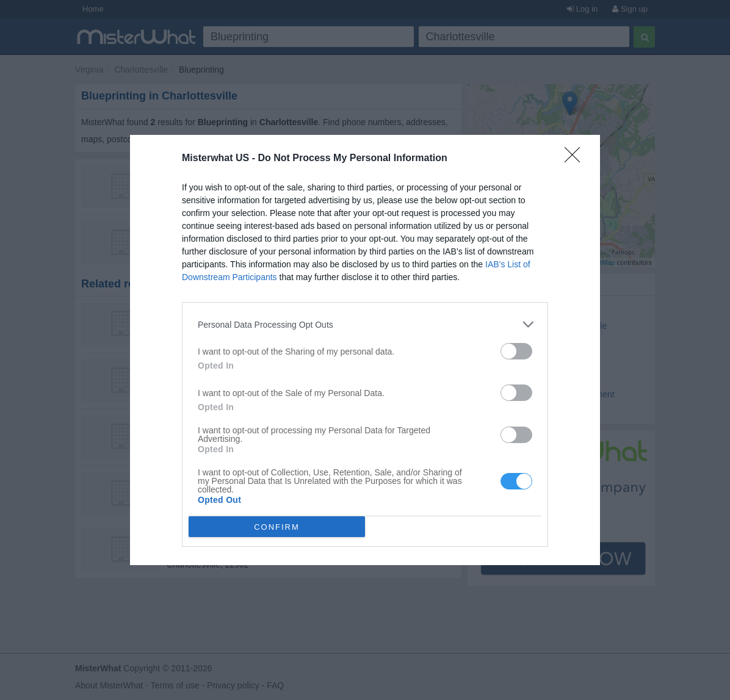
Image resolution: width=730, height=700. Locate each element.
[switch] (516, 351)
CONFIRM (277, 527)
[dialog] (365, 350)
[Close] (576, 159)
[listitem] (365, 324)
